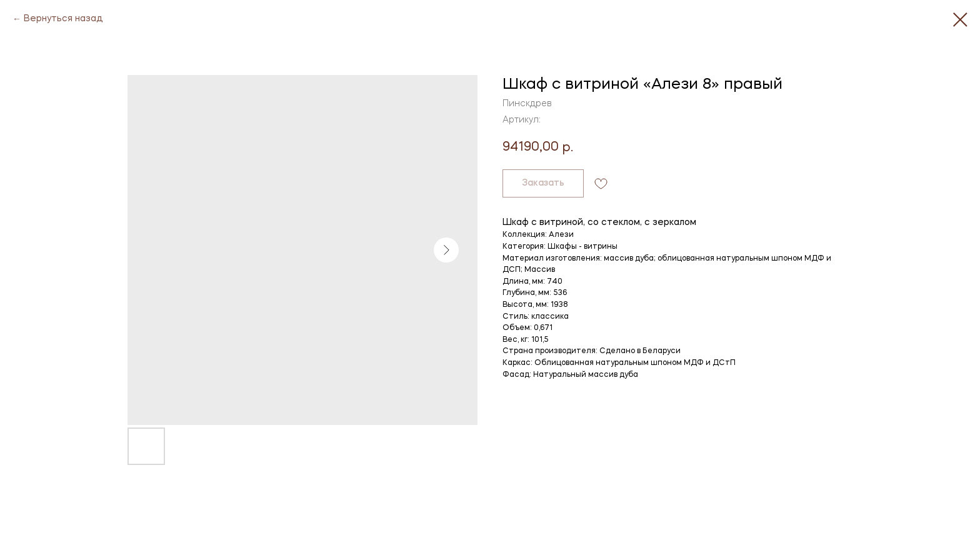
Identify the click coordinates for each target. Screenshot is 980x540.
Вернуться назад (63, 19)
